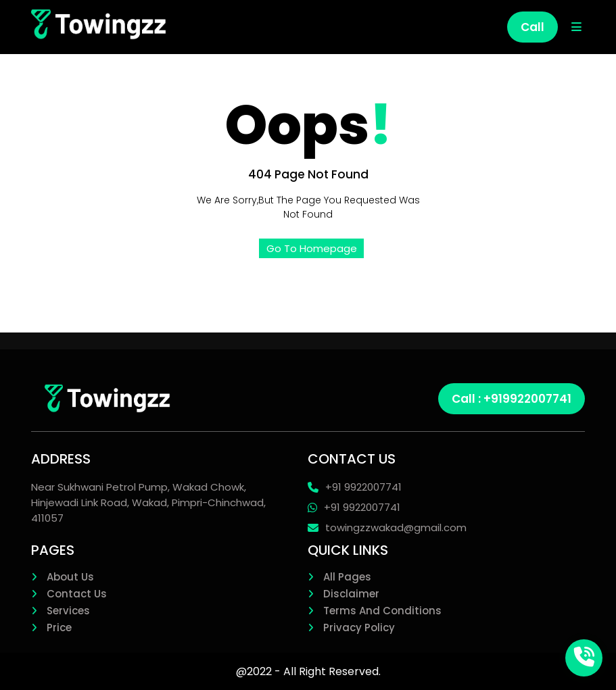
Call (532, 27)
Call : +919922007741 (512, 399)
